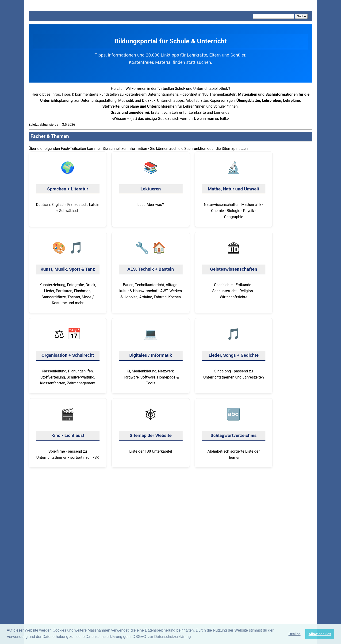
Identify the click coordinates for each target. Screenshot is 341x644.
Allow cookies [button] (320, 634)
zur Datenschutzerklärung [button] (169, 637)
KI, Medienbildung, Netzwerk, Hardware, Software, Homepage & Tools (151, 355)
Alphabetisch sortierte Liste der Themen (234, 433)
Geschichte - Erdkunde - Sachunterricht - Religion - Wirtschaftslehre (234, 269)
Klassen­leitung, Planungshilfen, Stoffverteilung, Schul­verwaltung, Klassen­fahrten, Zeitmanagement (68, 355)
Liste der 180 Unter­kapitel (151, 430)
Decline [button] (294, 634)
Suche (301, 16)
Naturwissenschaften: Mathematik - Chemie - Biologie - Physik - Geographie (234, 189)
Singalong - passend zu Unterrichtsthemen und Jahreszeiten (234, 352)
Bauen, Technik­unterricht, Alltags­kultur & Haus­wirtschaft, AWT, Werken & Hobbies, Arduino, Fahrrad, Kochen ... (151, 272)
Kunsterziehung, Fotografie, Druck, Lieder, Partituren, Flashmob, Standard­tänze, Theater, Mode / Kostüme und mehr (68, 272)
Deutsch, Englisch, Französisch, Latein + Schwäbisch (68, 186)
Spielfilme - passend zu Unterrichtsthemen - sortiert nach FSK (68, 433)
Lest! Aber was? (151, 183)
